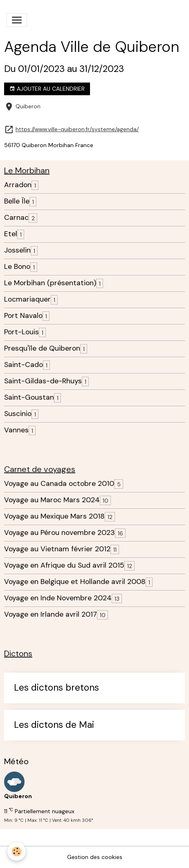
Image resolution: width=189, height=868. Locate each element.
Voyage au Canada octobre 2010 (59, 484)
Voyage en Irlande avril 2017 (51, 614)
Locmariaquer (27, 299)
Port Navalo (23, 316)
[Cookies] (17, 851)
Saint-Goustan (29, 397)
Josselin (17, 250)
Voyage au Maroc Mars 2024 (52, 500)
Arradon (18, 185)
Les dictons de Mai (54, 725)
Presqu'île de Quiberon (42, 348)
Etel (11, 234)
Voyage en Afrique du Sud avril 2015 (64, 565)
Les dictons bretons (56, 688)
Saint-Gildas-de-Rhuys (43, 381)
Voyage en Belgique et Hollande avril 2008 (75, 582)
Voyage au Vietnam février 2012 (57, 549)
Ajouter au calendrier (47, 89)
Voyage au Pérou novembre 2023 (60, 533)
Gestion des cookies (95, 857)
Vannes (16, 430)
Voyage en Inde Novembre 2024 (58, 598)
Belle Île (17, 201)
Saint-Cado (24, 365)
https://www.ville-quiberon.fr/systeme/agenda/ (77, 129)
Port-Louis (21, 332)
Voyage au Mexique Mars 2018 (54, 516)
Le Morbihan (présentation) (50, 283)
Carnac (16, 218)
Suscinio (18, 414)
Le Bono (17, 267)
